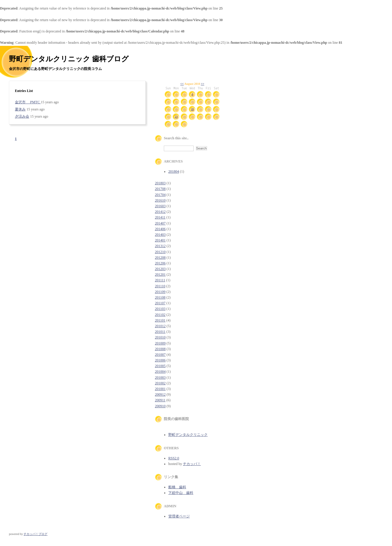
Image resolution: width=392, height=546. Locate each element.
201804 (174, 171)
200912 (160, 394)
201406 (160, 229)
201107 (160, 303)
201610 (160, 200)
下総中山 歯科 (181, 493)
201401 (160, 240)
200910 (160, 406)
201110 (160, 286)
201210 (160, 252)
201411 (160, 217)
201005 (160, 366)
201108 (160, 297)
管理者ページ (179, 516)
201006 (160, 360)
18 (192, 109)
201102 (160, 315)
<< (182, 84)
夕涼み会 (22, 116)
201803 (160, 183)
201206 (160, 263)
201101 (160, 320)
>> (202, 84)
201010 (160, 337)
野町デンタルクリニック (188, 435)
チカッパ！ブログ (35, 534)
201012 (160, 326)
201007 (160, 355)
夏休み (20, 109)
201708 (160, 189)
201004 (160, 372)
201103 (160, 309)
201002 (160, 383)
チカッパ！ (192, 464)
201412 (160, 212)
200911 (160, 400)
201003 (160, 377)
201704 (160, 195)
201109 (160, 292)
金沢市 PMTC (28, 102)
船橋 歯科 (177, 487)
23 (176, 117)
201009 (160, 343)
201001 (160, 389)
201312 (160, 246)
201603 (160, 206)
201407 (160, 223)
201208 (160, 258)
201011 (160, 332)
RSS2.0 (174, 458)
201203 (160, 269)
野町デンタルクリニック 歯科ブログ (69, 59)
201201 (160, 274)
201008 (160, 349)
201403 (160, 235)
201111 (160, 280)
